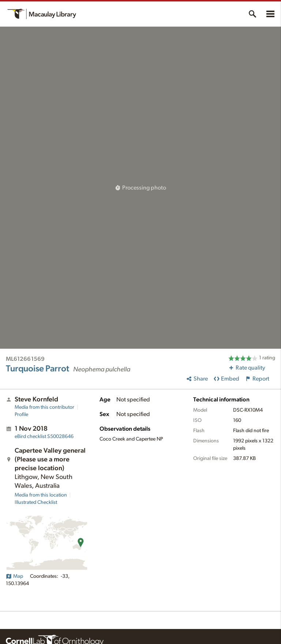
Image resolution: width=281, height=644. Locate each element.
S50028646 (44, 437)
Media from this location (41, 495)
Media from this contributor (44, 407)
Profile (21, 415)
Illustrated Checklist (36, 502)
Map (14, 576)
